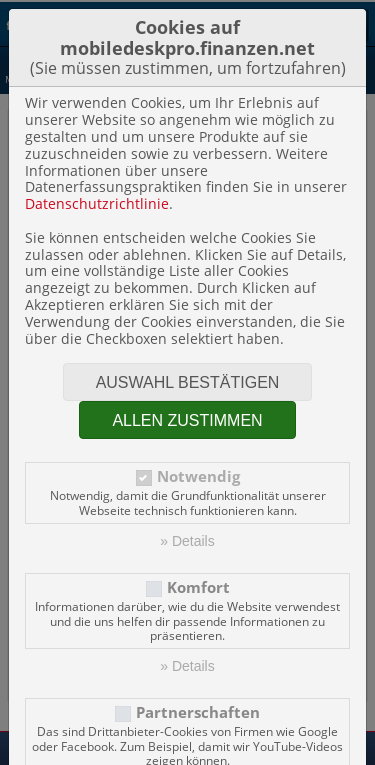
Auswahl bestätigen (188, 382)
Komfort (198, 587)
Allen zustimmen (187, 420)
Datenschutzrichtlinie (97, 203)
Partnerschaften (198, 712)
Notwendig (198, 476)
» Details (187, 541)
